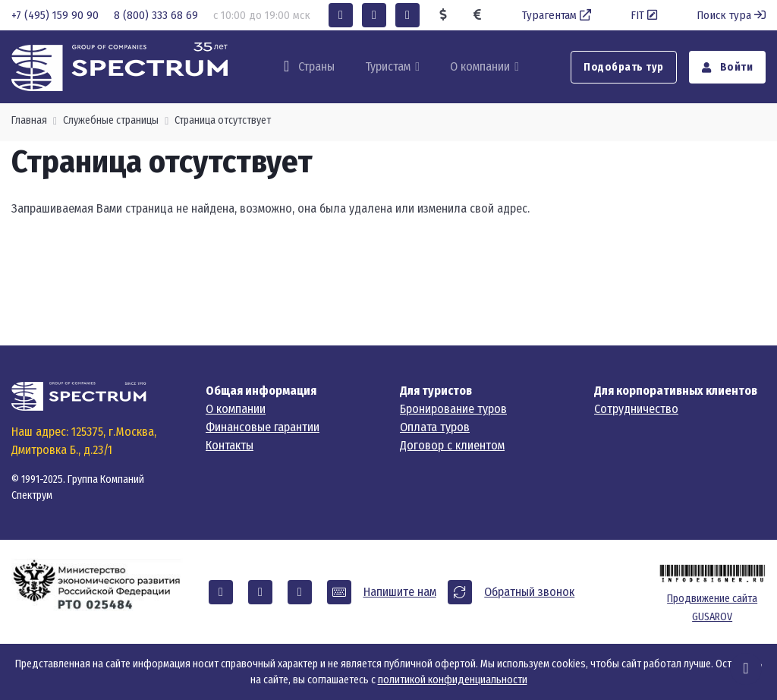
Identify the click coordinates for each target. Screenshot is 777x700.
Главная (29, 120)
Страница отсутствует (223, 120)
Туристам (388, 66)
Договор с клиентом (452, 445)
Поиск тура (731, 15)
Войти (728, 67)
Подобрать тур (624, 67)
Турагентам (558, 15)
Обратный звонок (529, 592)
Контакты (230, 445)
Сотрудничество (636, 409)
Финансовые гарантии (263, 427)
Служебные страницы (111, 120)
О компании (480, 66)
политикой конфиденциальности (453, 680)
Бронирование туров (453, 409)
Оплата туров (435, 427)
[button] (341, 15)
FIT (645, 15)
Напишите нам (400, 592)
